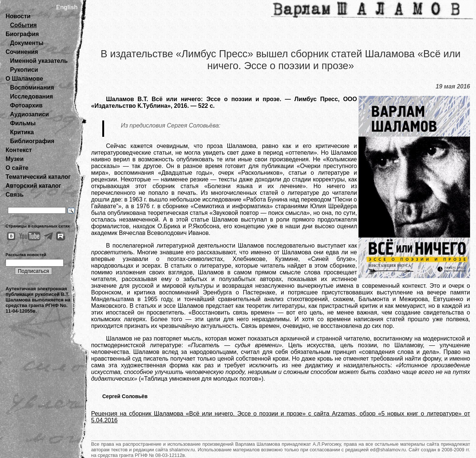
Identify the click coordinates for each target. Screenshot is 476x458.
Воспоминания (32, 88)
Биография (22, 34)
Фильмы (23, 123)
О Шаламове (24, 79)
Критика (22, 132)
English (67, 7)
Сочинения (22, 52)
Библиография (32, 141)
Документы (27, 43)
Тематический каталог (38, 177)
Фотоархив (26, 105)
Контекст (19, 150)
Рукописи (24, 70)
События (23, 25)
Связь (15, 195)
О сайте (17, 168)
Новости (18, 16)
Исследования (31, 96)
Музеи (15, 159)
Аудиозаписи (29, 114)
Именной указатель (39, 61)
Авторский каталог (33, 186)
